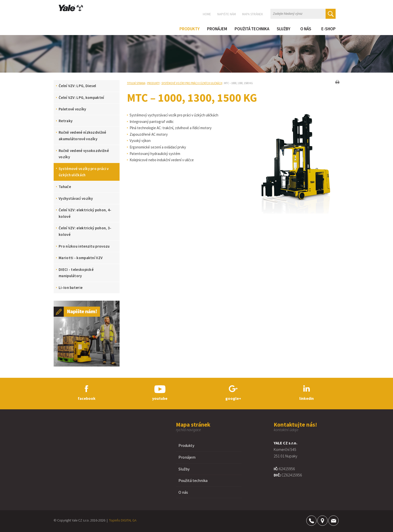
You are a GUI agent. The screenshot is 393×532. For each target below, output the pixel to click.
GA (134, 520)
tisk (337, 82)
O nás (183, 492)
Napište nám (227, 14)
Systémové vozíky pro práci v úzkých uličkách (192, 83)
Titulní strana (136, 83)
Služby (184, 469)
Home (207, 14)
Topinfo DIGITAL (120, 520)
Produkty (153, 83)
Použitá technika (193, 480)
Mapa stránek (253, 14)
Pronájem (187, 457)
